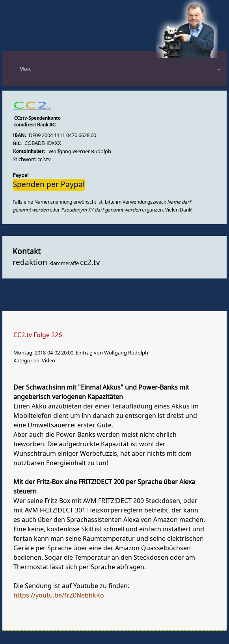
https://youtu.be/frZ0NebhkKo (59, 596)
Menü (25, 69)
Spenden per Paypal (49, 185)
